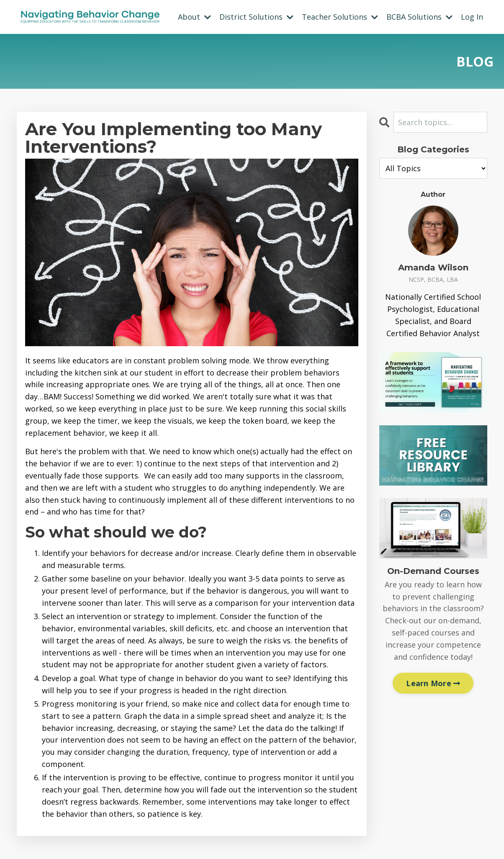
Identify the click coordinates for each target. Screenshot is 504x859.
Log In (472, 17)
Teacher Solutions (340, 17)
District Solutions (256, 17)
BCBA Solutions (419, 17)
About (194, 17)
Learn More (433, 683)
